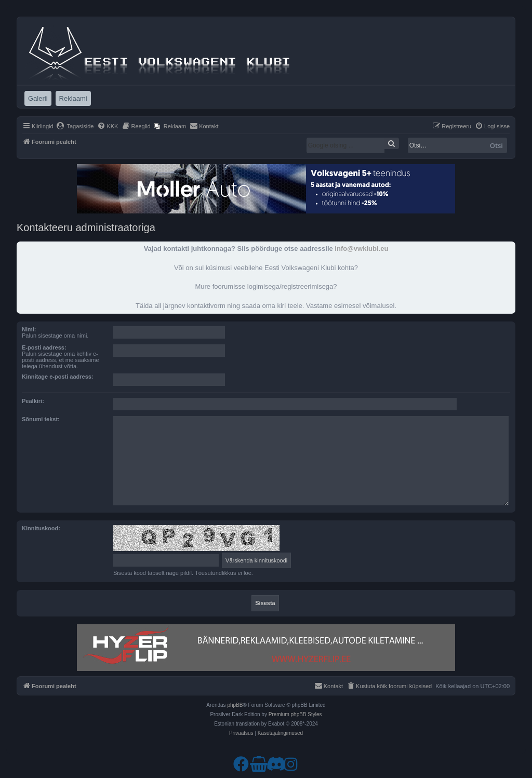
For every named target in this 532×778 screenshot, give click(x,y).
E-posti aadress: (44, 347)
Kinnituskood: (41, 528)
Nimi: (29, 329)
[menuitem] (75, 126)
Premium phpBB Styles (295, 714)
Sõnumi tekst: (41, 419)
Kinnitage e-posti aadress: (58, 377)
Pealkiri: (33, 401)
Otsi (496, 145)
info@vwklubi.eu (361, 249)
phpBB (235, 705)
